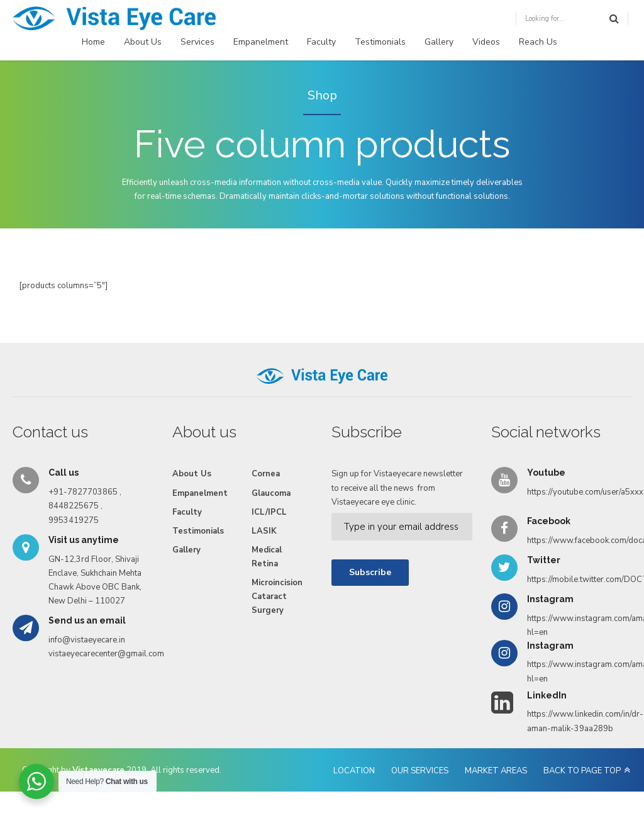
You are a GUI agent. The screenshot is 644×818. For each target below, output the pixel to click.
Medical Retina (267, 557)
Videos (486, 42)
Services (197, 42)
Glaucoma (271, 493)
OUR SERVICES (420, 771)
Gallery (439, 42)
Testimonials (380, 42)
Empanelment (261, 42)
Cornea (266, 474)
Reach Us (538, 42)
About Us (143, 42)
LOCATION (354, 771)
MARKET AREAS (496, 771)
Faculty (321, 42)
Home (93, 42)
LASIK (264, 531)
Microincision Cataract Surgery (277, 597)
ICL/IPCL (269, 512)
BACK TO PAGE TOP (582, 771)
